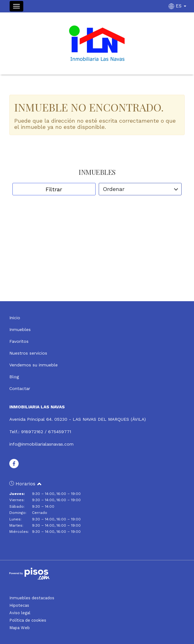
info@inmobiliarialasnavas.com (41, 444)
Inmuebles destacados (32, 598)
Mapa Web (20, 628)
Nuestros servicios (28, 353)
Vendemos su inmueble (34, 365)
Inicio (15, 318)
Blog (14, 377)
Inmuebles (20, 329)
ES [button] (178, 6)
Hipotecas (19, 605)
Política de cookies (28, 620)
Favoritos (19, 341)
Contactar (20, 388)
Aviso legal (20, 613)
